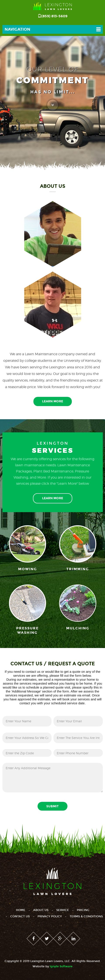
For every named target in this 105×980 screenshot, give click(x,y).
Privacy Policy (50, 916)
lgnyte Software (61, 966)
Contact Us (20, 916)
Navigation (17, 29)
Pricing (83, 910)
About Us (41, 910)
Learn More (53, 401)
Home (21, 910)
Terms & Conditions (86, 916)
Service (63, 910)
